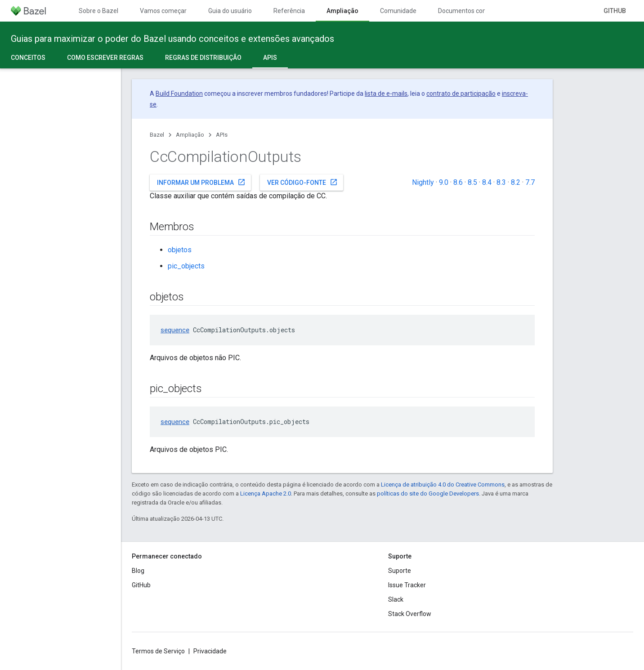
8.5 (472, 182)
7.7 (530, 182)
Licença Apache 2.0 (266, 494)
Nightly (423, 182)
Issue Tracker (407, 585)
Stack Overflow (410, 614)
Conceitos (28, 58)
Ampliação (190, 135)
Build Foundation (179, 94)
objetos (180, 250)
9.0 (444, 182)
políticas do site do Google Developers (428, 494)
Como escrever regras (105, 58)
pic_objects (186, 266)
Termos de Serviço (158, 651)
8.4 (487, 182)
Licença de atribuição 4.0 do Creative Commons (443, 485)
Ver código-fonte (302, 182)
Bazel (157, 135)
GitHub (615, 11)
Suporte (400, 571)
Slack (396, 599)
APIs (222, 135)
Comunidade (398, 11)
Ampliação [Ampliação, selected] (342, 11)
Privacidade (210, 651)
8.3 (501, 182)
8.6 (458, 182)
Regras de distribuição (203, 58)
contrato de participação (461, 94)
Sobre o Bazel (98, 11)
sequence (175, 330)
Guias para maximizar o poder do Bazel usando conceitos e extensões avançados (172, 39)
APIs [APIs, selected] (270, 58)
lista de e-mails (386, 94)
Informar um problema (201, 182)
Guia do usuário (230, 11)
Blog (138, 571)
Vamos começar (163, 11)
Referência (289, 11)
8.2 (516, 182)
